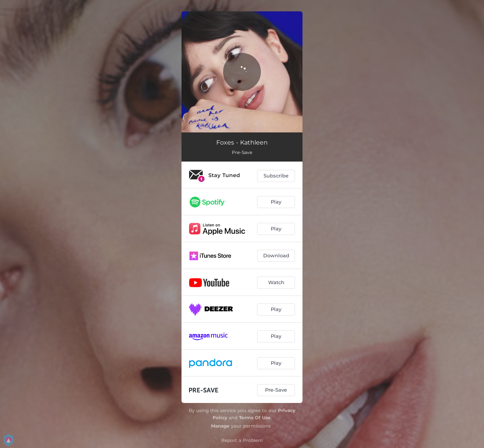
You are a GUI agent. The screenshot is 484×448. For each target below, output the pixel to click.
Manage (220, 426)
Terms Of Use (255, 418)
